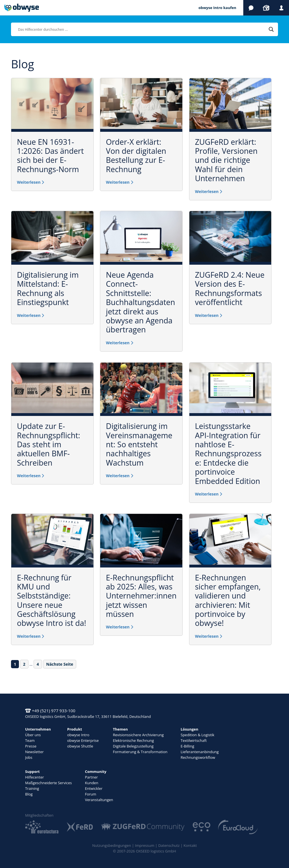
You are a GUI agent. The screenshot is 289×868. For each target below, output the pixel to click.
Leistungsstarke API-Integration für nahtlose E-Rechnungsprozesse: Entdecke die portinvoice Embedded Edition (228, 453)
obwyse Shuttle (80, 746)
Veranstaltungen (99, 800)
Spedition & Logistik (197, 735)
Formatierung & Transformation (140, 752)
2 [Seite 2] (26, 664)
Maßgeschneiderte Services (48, 783)
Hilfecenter (35, 777)
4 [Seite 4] (39, 664)
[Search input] (142, 29)
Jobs (29, 757)
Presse (31, 746)
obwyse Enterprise (83, 740)
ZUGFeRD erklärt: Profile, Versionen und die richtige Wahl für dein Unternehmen (226, 160)
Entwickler (94, 788)
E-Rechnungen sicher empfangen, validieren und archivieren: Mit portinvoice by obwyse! (228, 600)
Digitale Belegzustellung (133, 746)
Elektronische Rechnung (133, 740)
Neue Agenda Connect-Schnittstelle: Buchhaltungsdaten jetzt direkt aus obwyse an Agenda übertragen (140, 302)
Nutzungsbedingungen (112, 845)
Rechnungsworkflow (198, 757)
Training (32, 788)
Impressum (145, 845)
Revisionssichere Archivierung (138, 735)
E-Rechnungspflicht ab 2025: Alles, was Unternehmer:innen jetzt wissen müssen (141, 596)
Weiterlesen (30, 182)
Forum (91, 794)
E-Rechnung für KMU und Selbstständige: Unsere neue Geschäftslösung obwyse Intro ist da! (52, 600)
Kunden (92, 783)
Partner (91, 777)
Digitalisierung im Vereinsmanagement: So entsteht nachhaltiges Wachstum (139, 444)
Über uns (33, 735)
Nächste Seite (60, 664)
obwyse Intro (78, 735)
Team (30, 740)
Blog (29, 794)
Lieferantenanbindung (200, 752)
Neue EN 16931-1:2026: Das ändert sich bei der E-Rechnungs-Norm (50, 155)
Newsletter (34, 752)
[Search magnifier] (271, 29)
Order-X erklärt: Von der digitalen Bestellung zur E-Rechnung (136, 155)
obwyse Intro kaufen (217, 8)
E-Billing (187, 746)
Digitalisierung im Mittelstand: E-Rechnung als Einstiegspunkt (48, 288)
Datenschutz (169, 845)
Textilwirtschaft (194, 740)
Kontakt (190, 845)
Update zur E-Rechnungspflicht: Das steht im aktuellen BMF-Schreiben (49, 444)
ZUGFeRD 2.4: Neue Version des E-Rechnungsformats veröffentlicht (230, 288)
